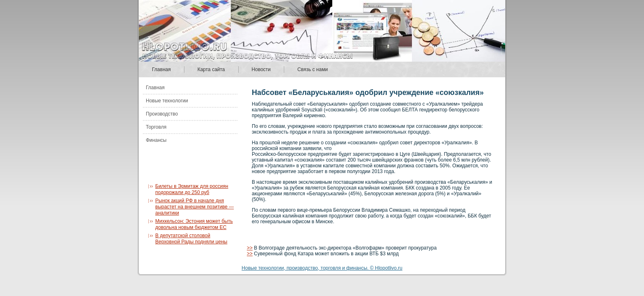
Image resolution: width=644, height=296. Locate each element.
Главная (161, 69)
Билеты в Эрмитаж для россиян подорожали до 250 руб (192, 189)
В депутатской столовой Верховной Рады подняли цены (191, 239)
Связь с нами (313, 69)
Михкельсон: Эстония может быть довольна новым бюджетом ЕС (194, 224)
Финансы (156, 140)
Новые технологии (167, 101)
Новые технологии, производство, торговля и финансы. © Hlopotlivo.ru (322, 268)
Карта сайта (211, 69)
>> (250, 248)
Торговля (156, 127)
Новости (261, 69)
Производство (162, 114)
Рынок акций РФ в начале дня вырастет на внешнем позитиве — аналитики (194, 207)
